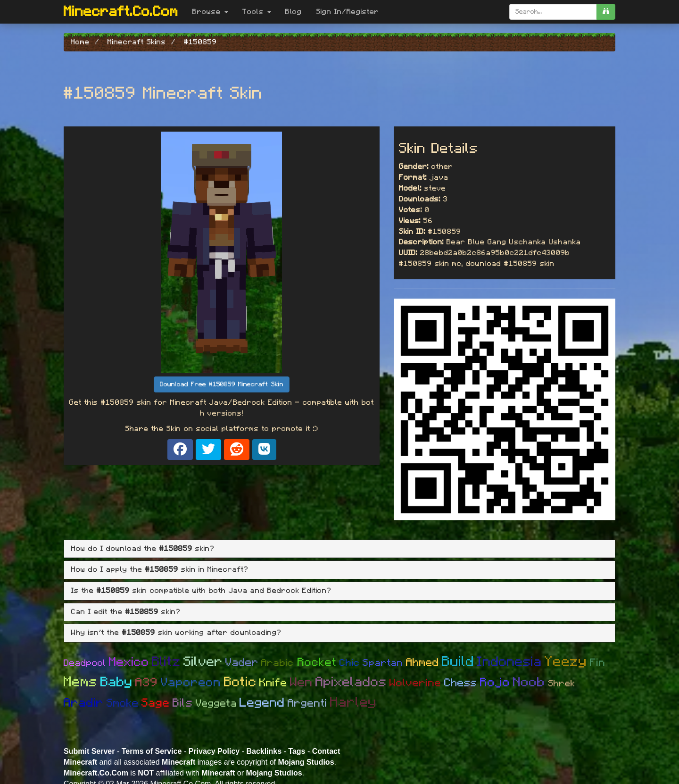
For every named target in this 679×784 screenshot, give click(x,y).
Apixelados (351, 682)
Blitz (166, 662)
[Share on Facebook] (180, 450)
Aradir (84, 703)
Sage (156, 703)
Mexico (129, 662)
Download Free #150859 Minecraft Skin (222, 384)
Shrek (562, 684)
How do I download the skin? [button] (143, 549)
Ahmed (422, 663)
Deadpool (85, 663)
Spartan (383, 663)
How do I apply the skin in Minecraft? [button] (160, 569)
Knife (273, 683)
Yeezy (566, 662)
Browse (210, 12)
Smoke (123, 703)
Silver (203, 662)
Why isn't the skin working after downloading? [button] (176, 633)
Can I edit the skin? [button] (126, 612)
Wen (301, 682)
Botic (240, 682)
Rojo (495, 683)
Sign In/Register (348, 12)
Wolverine (415, 683)
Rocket (317, 663)
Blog (294, 12)
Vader (242, 663)
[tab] (339, 549)
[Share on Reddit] (237, 450)
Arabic (279, 663)
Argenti (307, 704)
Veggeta (216, 703)
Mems (81, 682)
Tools (257, 12)
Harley (353, 702)
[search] (606, 12)
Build (458, 662)
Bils (183, 703)
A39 (147, 683)
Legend (262, 703)
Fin (598, 663)
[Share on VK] (264, 450)
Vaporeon (191, 683)
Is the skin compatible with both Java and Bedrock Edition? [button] (201, 591)
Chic (350, 663)
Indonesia (509, 662)
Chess (461, 683)
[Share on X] (208, 450)
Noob (529, 683)
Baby (116, 682)
